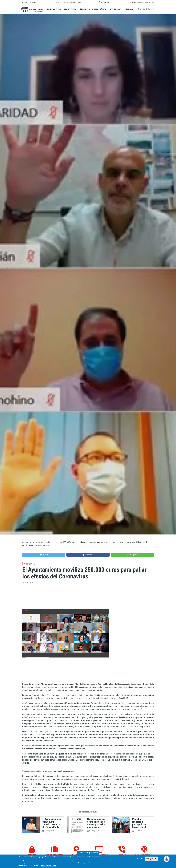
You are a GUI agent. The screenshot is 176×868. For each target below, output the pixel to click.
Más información (49, 866)
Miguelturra (70, 9)
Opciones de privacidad (88, 853)
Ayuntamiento (54, 9)
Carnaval (129, 9)
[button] (44, 555)
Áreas (83, 9)
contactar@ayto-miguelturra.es (70, 2)
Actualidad (115, 9)
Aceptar (140, 859)
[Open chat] (167, 859)
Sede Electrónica (98, 9)
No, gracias (151, 859)
